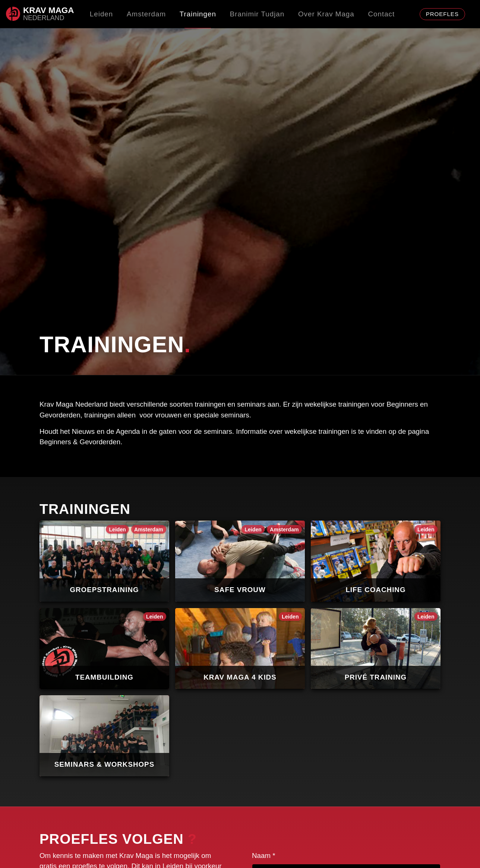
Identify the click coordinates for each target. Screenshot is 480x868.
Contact (382, 14)
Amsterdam (146, 14)
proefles (442, 14)
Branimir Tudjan (257, 14)
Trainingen (198, 14)
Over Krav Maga (326, 14)
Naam (264, 853)
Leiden (101, 14)
